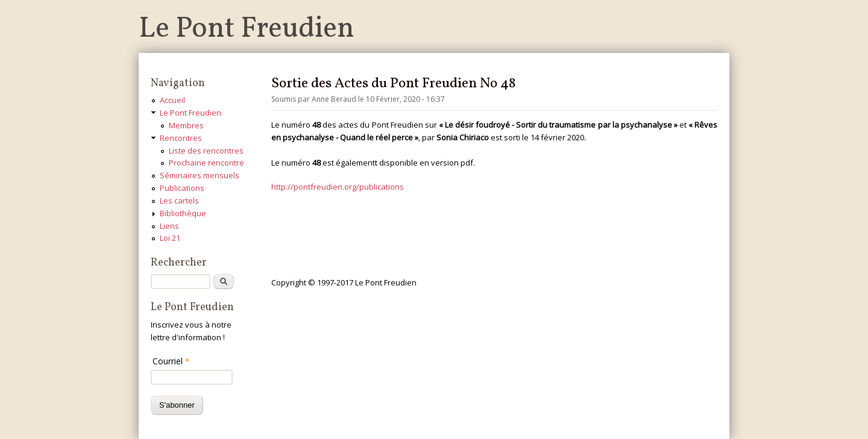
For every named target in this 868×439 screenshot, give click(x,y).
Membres (186, 125)
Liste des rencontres (206, 151)
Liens (169, 226)
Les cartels (179, 201)
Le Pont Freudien (247, 29)
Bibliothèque (183, 213)
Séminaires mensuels (200, 175)
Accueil (172, 100)
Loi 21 (170, 238)
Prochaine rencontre (206, 163)
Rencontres (181, 138)
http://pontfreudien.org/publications (338, 187)
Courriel (171, 361)
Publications (182, 188)
